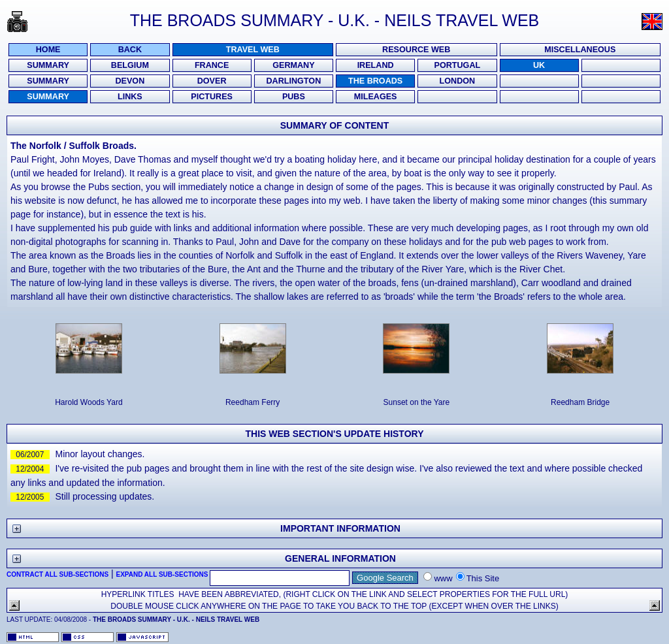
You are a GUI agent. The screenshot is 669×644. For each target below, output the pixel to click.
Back (130, 50)
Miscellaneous (580, 50)
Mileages (376, 97)
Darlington (294, 81)
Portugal (458, 65)
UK (539, 65)
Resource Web (416, 50)
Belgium (130, 65)
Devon (130, 81)
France (212, 65)
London (458, 81)
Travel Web (253, 50)
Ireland (376, 65)
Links (130, 97)
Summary (48, 65)
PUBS (294, 97)
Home (48, 50)
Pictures (212, 97)
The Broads (375, 81)
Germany (293, 65)
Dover (212, 81)
